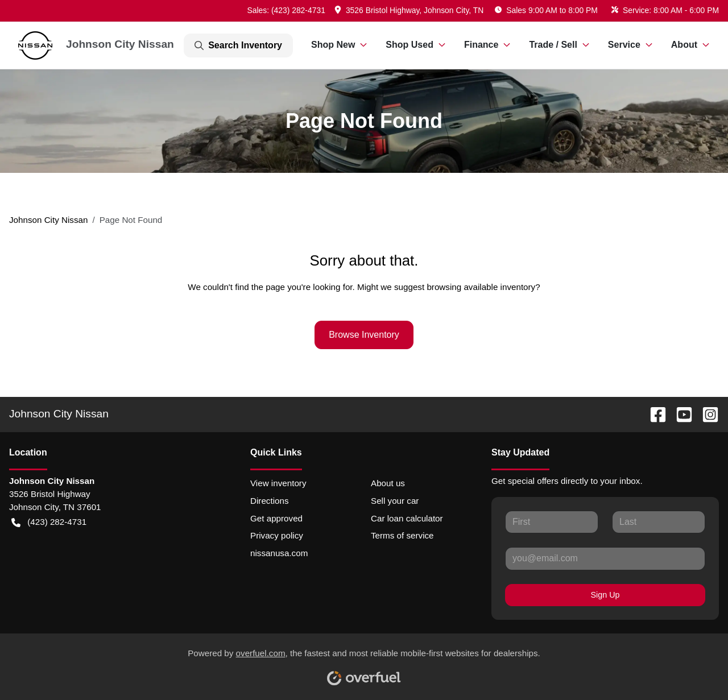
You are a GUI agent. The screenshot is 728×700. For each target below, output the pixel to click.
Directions (270, 501)
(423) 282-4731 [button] (49, 522)
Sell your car (395, 501)
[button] (410, 11)
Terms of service (402, 535)
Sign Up (605, 595)
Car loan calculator (407, 518)
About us (388, 483)
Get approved (276, 518)
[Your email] (605, 558)
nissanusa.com (279, 553)
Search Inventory (238, 45)
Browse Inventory (364, 335)
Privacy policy (277, 535)
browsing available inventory (481, 287)
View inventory (278, 483)
